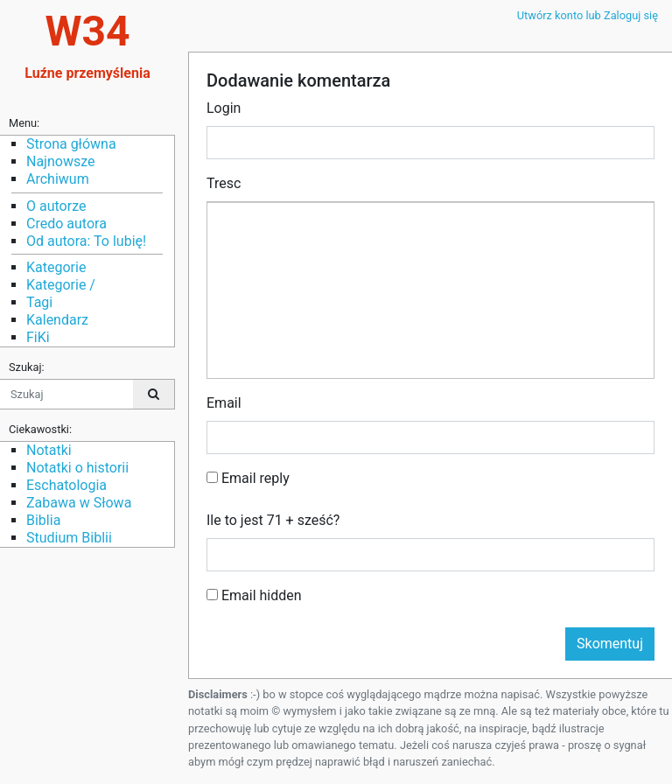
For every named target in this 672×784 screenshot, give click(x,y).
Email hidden (254, 595)
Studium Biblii (69, 538)
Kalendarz (57, 320)
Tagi (39, 302)
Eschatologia (66, 485)
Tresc (224, 183)
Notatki (49, 450)
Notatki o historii (77, 468)
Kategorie (56, 267)
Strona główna (71, 144)
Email (224, 403)
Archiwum (58, 179)
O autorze (56, 206)
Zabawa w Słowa (79, 503)
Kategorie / (61, 285)
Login (224, 108)
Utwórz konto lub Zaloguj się (588, 15)
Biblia (43, 520)
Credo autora (66, 224)
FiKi (38, 337)
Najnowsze (60, 161)
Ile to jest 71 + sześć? (273, 520)
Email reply (248, 478)
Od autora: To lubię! (86, 241)
